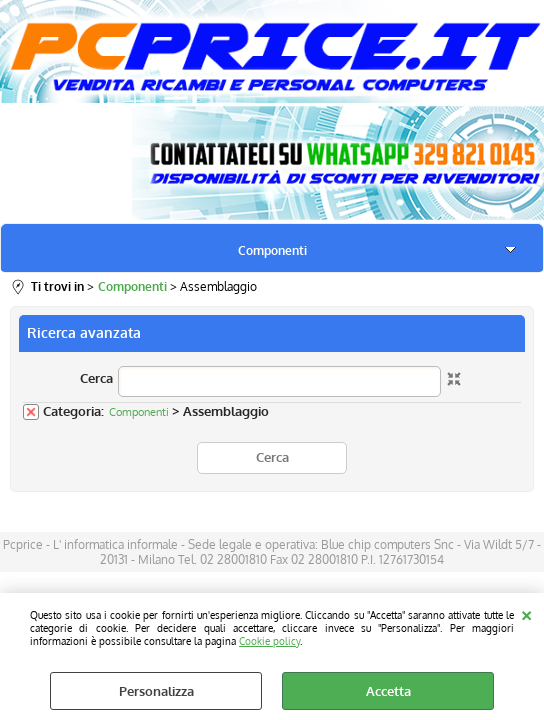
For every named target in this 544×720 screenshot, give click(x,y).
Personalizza (156, 691)
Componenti (272, 250)
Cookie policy (269, 640)
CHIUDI (526, 613)
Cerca (96, 378)
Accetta (388, 691)
